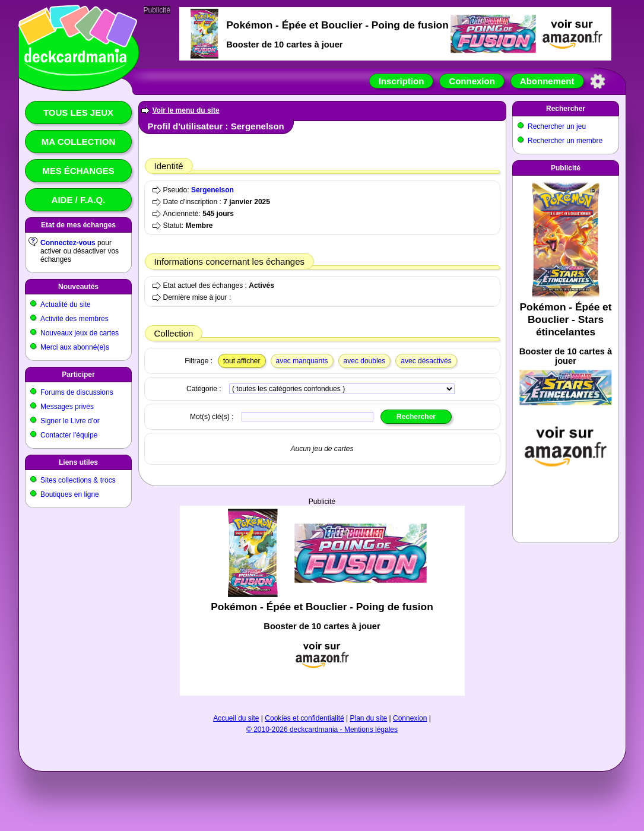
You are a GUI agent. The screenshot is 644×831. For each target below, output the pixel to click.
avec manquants (302, 361)
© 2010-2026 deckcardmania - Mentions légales (322, 729)
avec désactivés (426, 361)
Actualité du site (66, 305)
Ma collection (78, 142)
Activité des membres (74, 319)
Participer (78, 375)
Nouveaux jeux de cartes (80, 333)
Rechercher (566, 109)
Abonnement (547, 81)
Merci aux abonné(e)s (75, 347)
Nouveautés (78, 287)
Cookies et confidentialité (304, 718)
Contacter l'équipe (69, 435)
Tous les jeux (78, 112)
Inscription (402, 81)
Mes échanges (78, 171)
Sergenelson (212, 190)
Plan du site (369, 718)
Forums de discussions (77, 392)
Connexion (472, 81)
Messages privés (67, 407)
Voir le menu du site (186, 110)
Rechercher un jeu (557, 126)
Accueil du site (236, 718)
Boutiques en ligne (70, 494)
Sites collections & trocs (78, 480)
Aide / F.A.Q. (79, 200)
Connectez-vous (68, 243)
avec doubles (365, 361)
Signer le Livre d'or (70, 421)
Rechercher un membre (565, 141)
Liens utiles (78, 462)
